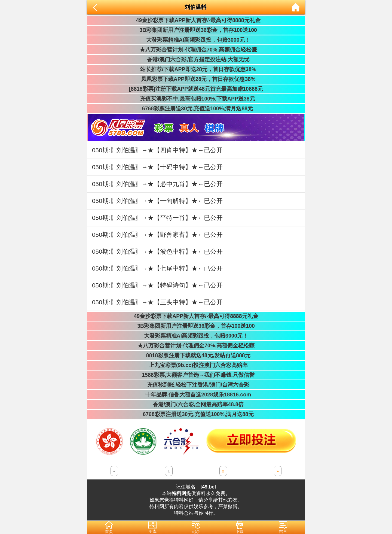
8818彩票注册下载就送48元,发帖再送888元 (196, 355)
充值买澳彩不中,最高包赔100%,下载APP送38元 (196, 99)
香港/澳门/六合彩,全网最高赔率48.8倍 (196, 404)
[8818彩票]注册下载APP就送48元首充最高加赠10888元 (196, 89)
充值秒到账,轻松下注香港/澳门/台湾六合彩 (196, 385)
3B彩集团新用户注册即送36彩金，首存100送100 (196, 30)
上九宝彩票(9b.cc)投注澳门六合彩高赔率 (196, 365)
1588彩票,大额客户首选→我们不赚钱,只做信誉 (196, 375)
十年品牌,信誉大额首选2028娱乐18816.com (196, 395)
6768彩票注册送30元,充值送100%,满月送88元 (196, 108)
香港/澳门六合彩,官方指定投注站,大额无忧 (196, 59)
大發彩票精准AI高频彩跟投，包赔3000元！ (196, 40)
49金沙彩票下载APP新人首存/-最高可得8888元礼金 (196, 20)
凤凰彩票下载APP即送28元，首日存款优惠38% (196, 79)
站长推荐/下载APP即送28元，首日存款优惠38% (196, 69)
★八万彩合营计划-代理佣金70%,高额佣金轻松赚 (196, 50)
